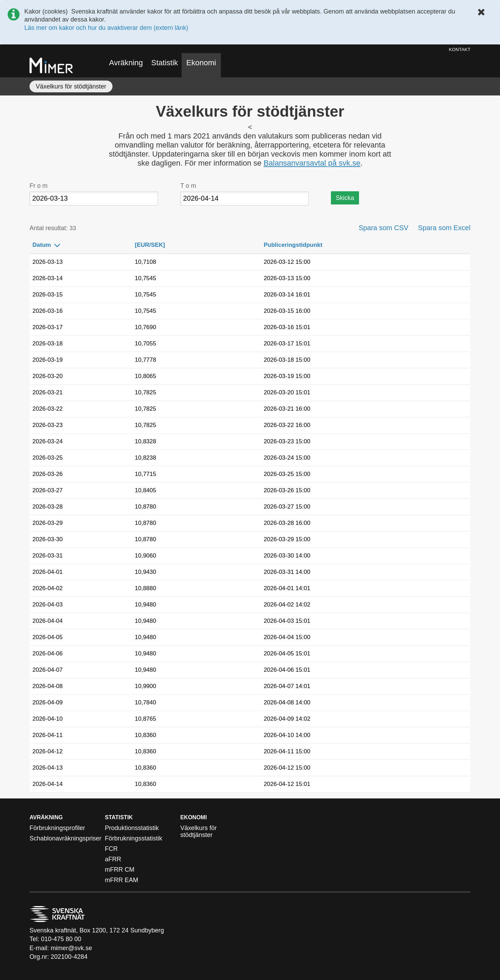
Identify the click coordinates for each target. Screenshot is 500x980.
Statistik (165, 63)
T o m (188, 186)
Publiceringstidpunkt (298, 245)
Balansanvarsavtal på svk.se (312, 163)
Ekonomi (201, 63)
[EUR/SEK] (155, 245)
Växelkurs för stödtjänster (71, 86)
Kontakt (460, 49)
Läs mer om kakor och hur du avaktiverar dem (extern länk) (106, 28)
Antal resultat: (53, 228)
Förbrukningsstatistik (134, 838)
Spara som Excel (444, 228)
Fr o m (39, 186)
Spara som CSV (384, 228)
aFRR (113, 859)
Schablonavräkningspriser (65, 838)
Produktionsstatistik (132, 828)
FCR (111, 849)
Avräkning (126, 63)
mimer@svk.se (71, 948)
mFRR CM (120, 870)
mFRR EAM (122, 880)
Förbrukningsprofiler (57, 828)
